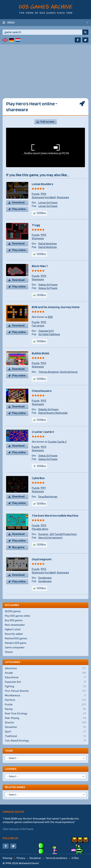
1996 (43, 194)
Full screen (47, 122)
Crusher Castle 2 (57, 442)
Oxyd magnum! (42, 559)
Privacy (21, 858)
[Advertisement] (45, 69)
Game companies (15, 648)
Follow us (10, 838)
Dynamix (43, 534)
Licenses (11, 769)
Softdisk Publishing (49, 334)
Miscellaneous (45, 696)
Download (18, 203)
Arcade (45, 673)
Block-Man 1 (40, 266)
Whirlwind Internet (29, 863)
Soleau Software (48, 285)
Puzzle (36, 194)
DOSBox (42, 295)
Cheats (9, 652)
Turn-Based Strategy (45, 741)
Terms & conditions (56, 858)
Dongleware (45, 578)
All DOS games (13, 611)
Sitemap (7, 858)
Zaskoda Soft (46, 331)
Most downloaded (15, 625)
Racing (45, 709)
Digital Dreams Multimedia (53, 413)
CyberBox (38, 478)
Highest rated (13, 629)
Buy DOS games (14, 620)
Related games (15, 787)
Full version (38, 326)
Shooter (45, 723)
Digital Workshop (48, 244)
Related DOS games (16, 639)
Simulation (45, 727)
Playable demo (40, 529)
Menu (11, 22)
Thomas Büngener (49, 372)
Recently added (14, 634)
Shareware (63, 197)
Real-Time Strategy (45, 714)
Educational (45, 678)
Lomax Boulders (42, 184)
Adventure (45, 669)
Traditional (45, 736)
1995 (43, 235)
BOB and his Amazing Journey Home (56, 307)
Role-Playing (45, 718)
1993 (43, 401)
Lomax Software (48, 203)
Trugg (36, 225)
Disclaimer (35, 858)
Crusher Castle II (43, 432)
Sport (45, 732)
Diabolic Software (48, 409)
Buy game (18, 547)
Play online (19, 209)
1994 (43, 276)
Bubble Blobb (41, 353)
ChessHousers (42, 391)
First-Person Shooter (45, 691)
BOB (50, 317)
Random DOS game (16, 643)
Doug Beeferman (48, 497)
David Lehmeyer (69, 372)
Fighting (45, 687)
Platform (45, 700)
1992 (43, 363)
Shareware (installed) (44, 197)
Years (9, 751)
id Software (27, 829)
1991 (43, 488)
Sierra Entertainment (50, 538)
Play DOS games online (18, 616)
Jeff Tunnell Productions (63, 534)
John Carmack (11, 829)
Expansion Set (45, 682)
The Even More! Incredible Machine (55, 515)
